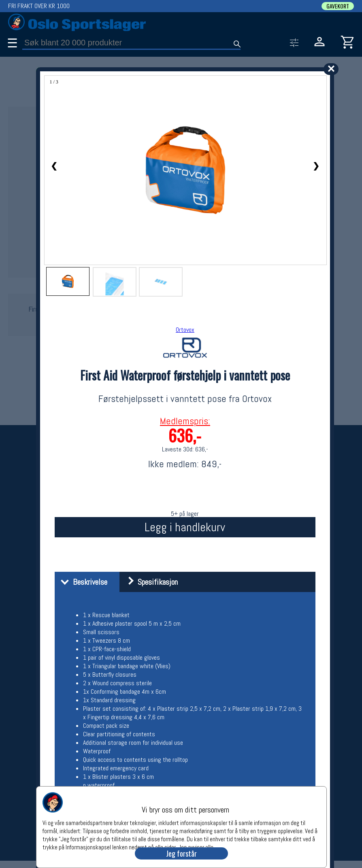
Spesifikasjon (150, 582)
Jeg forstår (181, 853)
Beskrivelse (82, 582)
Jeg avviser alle (196, 847)
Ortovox (185, 330)
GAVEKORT (338, 6)
